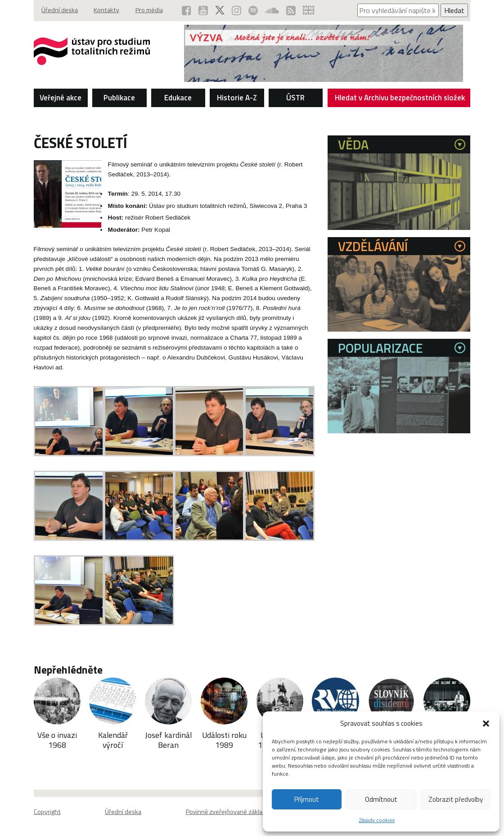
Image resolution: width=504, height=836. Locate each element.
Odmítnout (381, 799)
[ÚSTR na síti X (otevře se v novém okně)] (219, 10)
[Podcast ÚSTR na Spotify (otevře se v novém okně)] (253, 10)
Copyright (47, 811)
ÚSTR (295, 97)
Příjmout (307, 799)
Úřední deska (60, 10)
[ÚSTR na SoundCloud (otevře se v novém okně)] (272, 10)
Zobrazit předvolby (456, 799)
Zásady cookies (377, 820)
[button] (486, 724)
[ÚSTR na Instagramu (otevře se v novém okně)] (236, 10)
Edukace (178, 97)
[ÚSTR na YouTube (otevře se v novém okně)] (203, 10)
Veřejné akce (61, 97)
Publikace (119, 97)
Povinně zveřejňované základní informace (243, 811)
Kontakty (107, 10)
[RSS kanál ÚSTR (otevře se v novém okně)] (290, 10)
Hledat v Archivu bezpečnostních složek (400, 99)
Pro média (151, 10)
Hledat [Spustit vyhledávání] (454, 10)
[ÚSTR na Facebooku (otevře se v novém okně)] (186, 10)
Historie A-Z (237, 97)
